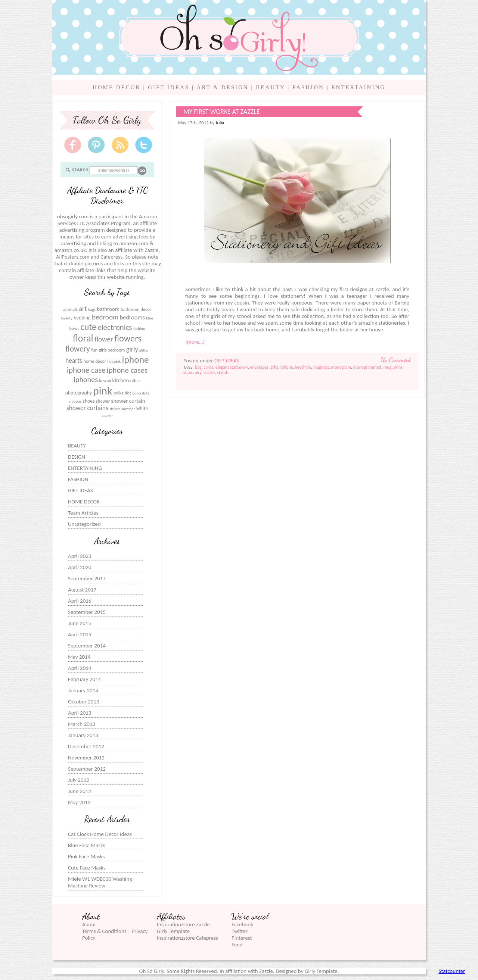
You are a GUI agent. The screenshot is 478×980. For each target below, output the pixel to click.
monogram (341, 367)
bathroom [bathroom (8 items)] (108, 309)
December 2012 (86, 746)
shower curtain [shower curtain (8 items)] (128, 401)
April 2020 (80, 567)
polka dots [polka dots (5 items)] (141, 393)
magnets (321, 367)
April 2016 (80, 601)
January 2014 (83, 690)
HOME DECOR (117, 87)
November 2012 (86, 758)
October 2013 (83, 702)
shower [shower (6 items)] (103, 401)
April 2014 (80, 668)
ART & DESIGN (223, 87)
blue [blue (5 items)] (150, 318)
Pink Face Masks (86, 856)
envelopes (259, 367)
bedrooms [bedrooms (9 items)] (132, 317)
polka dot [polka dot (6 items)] (122, 393)
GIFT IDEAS (169, 87)
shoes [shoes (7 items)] (89, 401)
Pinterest (242, 938)
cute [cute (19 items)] (89, 327)
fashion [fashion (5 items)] (139, 329)
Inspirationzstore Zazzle (183, 924)
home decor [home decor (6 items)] (95, 361)
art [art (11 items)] (83, 309)
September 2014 (87, 646)
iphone (287, 367)
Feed (237, 945)
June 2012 (80, 791)
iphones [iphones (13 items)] (86, 380)
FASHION (308, 87)
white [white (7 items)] (142, 408)
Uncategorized (84, 524)
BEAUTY (270, 87)
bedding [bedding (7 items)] (82, 318)
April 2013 (80, 713)
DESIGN (77, 457)
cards (208, 367)
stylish (223, 372)
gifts (274, 367)
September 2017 (87, 578)
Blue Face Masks (87, 845)
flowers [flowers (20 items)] (128, 338)
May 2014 (79, 657)
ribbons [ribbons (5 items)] (75, 401)
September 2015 (87, 612)
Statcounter (452, 971)
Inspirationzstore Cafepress (187, 938)
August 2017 (82, 590)
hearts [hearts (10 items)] (74, 361)
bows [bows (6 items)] (74, 328)
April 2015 (80, 634)
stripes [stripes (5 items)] (115, 409)
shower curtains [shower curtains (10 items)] (87, 408)
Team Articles (83, 513)
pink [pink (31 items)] (103, 391)
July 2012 (79, 780)
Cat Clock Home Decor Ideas (100, 834)
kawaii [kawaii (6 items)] (105, 380)
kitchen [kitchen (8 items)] (121, 380)
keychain (303, 367)
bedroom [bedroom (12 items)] (105, 317)
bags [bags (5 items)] (92, 310)
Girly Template (173, 931)
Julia (220, 123)
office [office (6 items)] (136, 380)
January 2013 (83, 735)
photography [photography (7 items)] (79, 393)
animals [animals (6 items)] (70, 309)
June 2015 (80, 623)
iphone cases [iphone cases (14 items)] (127, 370)
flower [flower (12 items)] (104, 339)
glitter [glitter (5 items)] (144, 350)
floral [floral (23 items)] (83, 338)
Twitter (240, 931)
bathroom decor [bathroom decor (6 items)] (136, 309)
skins (398, 367)
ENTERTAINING (358, 87)
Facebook (242, 924)
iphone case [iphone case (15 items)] (86, 370)
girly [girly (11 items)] (132, 349)
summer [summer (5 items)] (128, 409)
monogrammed (367, 367)
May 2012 (79, 802)
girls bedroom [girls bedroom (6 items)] (112, 350)
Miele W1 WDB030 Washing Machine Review (100, 882)
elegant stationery (232, 367)
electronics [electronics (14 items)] (115, 327)
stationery (192, 372)
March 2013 (82, 724)
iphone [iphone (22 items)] (136, 360)
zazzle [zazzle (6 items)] (107, 416)
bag (198, 367)
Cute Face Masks (87, 868)
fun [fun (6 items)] (94, 350)
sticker (209, 372)
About (89, 924)
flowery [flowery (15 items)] (78, 349)
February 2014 (84, 679)
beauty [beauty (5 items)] (67, 318)
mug (388, 367)
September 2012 (87, 769)
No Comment (396, 360)
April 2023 (80, 556)
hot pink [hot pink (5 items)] (114, 361)
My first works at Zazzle (221, 112)
